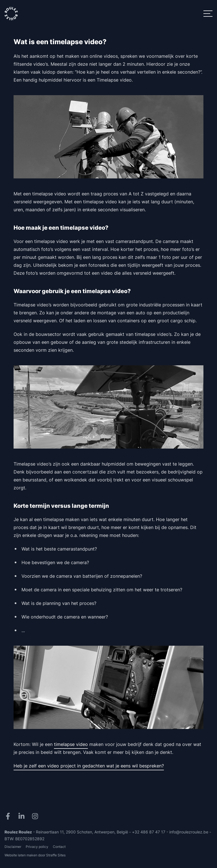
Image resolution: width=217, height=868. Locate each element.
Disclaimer (13, 847)
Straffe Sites (56, 855)
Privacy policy (37, 847)
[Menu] (208, 14)
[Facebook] (9, 816)
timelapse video (71, 744)
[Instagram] (36, 816)
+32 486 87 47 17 (149, 832)
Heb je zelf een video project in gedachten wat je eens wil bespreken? (89, 766)
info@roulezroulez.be (189, 832)
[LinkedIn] (23, 816)
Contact (59, 847)
